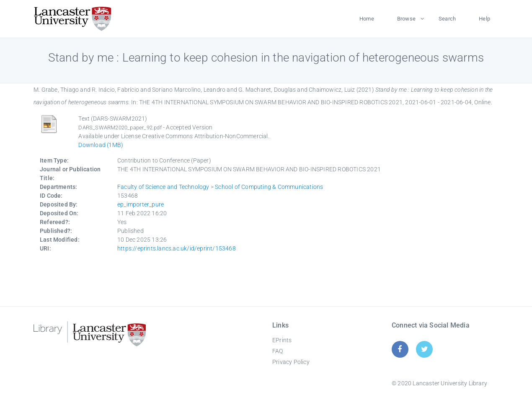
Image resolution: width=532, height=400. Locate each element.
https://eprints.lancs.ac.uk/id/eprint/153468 (177, 248)
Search (447, 19)
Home (367, 19)
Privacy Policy (291, 362)
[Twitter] (425, 349)
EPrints (282, 340)
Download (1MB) (101, 145)
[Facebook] (400, 349)
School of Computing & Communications (269, 187)
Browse (406, 19)
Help (484, 19)
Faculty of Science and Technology (163, 187)
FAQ (278, 351)
